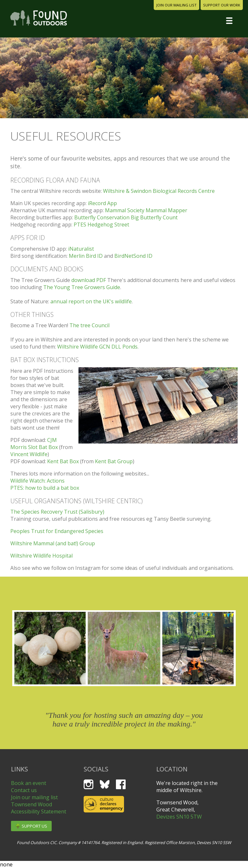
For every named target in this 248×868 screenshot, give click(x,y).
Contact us (24, 790)
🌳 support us (31, 826)
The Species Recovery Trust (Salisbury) (57, 512)
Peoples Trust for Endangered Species (57, 531)
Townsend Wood (31, 804)
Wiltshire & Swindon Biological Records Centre (159, 191)
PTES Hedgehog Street (101, 225)
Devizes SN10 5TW (179, 817)
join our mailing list (176, 5)
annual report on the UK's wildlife (91, 301)
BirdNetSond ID (133, 256)
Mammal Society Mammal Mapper (146, 210)
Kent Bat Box (63, 461)
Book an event (29, 783)
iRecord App (102, 203)
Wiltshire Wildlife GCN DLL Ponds (97, 347)
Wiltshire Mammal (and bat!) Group (53, 543)
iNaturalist (81, 249)
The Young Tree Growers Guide (82, 287)
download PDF (89, 280)
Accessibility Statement (39, 811)
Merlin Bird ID (86, 256)
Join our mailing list (34, 797)
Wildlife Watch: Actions (37, 481)
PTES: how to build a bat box (45, 488)
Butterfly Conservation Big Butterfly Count (126, 217)
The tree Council (89, 325)
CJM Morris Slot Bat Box (34, 444)
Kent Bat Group (114, 461)
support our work (222, 5)
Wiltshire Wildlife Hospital (41, 556)
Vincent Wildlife (29, 454)
